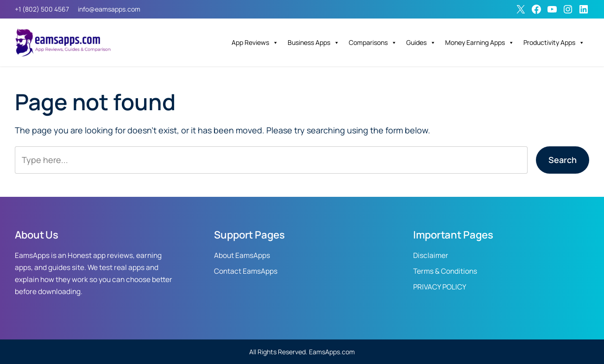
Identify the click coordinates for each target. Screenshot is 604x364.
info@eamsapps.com (109, 9)
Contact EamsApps (246, 271)
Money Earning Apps (480, 43)
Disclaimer (431, 255)
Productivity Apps (554, 43)
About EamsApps (242, 255)
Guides (421, 43)
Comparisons (373, 43)
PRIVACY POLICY (440, 287)
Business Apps (314, 43)
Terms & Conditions (445, 271)
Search (563, 160)
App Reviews (255, 43)
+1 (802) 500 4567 (42, 9)
